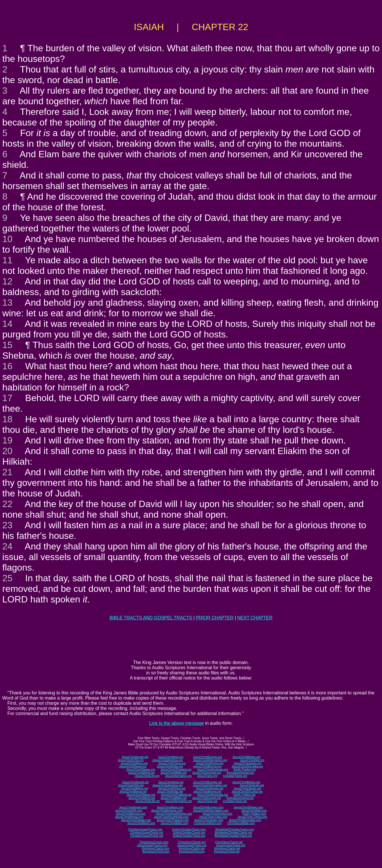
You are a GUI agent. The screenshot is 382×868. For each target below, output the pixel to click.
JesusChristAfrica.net (134, 789)
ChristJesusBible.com (241, 823)
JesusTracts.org (207, 776)
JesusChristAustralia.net (213, 795)
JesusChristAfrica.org (134, 763)
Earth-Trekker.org (245, 770)
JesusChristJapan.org (248, 763)
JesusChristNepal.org (133, 766)
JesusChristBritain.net (246, 782)
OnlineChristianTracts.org (189, 833)
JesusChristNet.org (252, 760)
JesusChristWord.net (142, 798)
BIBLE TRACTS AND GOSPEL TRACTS (151, 618)
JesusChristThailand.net (176, 795)
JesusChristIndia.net (170, 792)
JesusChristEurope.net (207, 782)
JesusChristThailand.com (173, 820)
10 (7, 239)
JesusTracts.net (207, 801)
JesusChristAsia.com (170, 807)
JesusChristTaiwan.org (141, 770)
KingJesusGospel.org (240, 773)
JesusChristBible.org (173, 773)
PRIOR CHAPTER (215, 618)
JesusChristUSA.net (131, 785)
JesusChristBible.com (175, 823)
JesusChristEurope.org (207, 757)
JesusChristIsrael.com (133, 807)
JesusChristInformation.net (210, 785)
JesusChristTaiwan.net (141, 795)
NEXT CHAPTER (255, 618)
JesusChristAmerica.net (167, 785)
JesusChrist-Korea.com (217, 814)
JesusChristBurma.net (207, 792)
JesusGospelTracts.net (231, 845)
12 (7, 281)
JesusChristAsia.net (171, 782)
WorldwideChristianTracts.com (234, 829)
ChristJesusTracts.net (229, 842)
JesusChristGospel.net (207, 798)
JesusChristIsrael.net (135, 782)
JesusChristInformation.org (210, 760)
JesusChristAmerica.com (167, 811)
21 (7, 472)
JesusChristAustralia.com (245, 820)
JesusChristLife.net (252, 785)
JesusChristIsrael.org (135, 757)
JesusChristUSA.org (131, 760)
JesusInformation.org (178, 776)
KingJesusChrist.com (156, 852)
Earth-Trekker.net (245, 795)
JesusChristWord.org (141, 773)
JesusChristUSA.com (129, 811)
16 (7, 366)
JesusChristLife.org (147, 776)
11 (7, 260)
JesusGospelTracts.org (192, 845)
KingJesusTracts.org (192, 848)
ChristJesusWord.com (208, 823)
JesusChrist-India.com (213, 817)
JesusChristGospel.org (207, 773)
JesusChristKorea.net (209, 789)
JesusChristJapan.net (247, 789)
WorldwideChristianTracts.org (233, 833)
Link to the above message (176, 723)
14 (7, 324)
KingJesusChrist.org (192, 852)
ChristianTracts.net (235, 801)
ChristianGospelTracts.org (147, 833)
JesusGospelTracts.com (152, 845)
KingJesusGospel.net (240, 798)
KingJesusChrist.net (227, 852)
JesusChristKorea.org (209, 763)
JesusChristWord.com (141, 823)
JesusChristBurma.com (131, 814)
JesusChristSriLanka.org (247, 766)
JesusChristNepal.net (133, 792)
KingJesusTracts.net (227, 848)
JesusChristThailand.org (176, 770)
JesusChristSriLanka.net (247, 792)
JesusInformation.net (178, 801)
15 (7, 345)
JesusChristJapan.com (209, 820)
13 (7, 303)
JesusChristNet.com (254, 811)
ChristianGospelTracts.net (147, 836)
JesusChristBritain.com (248, 807)
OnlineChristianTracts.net (189, 836)
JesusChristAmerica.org (167, 760)
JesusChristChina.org (172, 763)
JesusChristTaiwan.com (136, 820)
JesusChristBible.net (174, 798)
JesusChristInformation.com (211, 811)
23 (7, 525)
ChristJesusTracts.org (192, 842)
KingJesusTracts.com (156, 848)
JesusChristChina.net (172, 789)
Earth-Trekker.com (254, 814)
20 (7, 451)
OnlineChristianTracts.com (189, 829)
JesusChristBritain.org (246, 757)
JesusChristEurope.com (208, 807)
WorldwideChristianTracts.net (233, 836)
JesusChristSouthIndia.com (171, 817)
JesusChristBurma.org (207, 766)
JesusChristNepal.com (129, 817)
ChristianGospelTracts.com (145, 829)
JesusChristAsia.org (171, 757)
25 (7, 578)
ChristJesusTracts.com (154, 842)
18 (7, 419)
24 (7, 546)
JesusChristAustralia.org (213, 770)
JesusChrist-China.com (252, 817)
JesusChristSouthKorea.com (174, 814)
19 (7, 440)
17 (7, 398)
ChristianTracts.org (235, 776)
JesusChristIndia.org (170, 766)
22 (7, 504)
